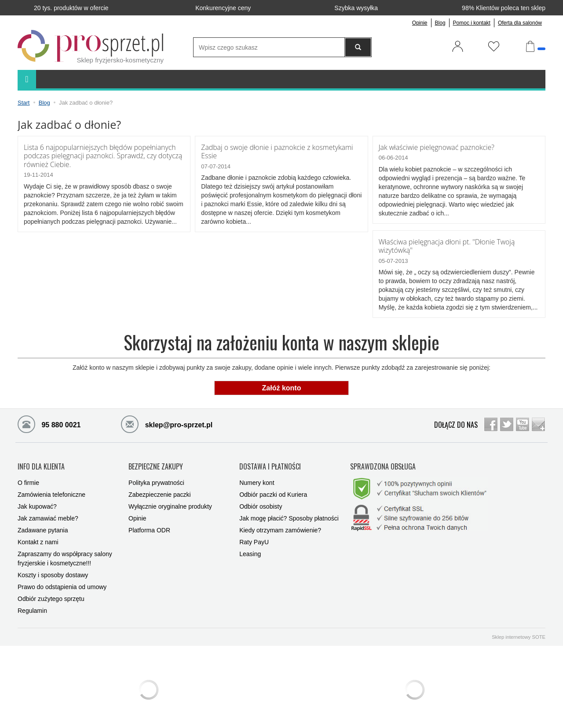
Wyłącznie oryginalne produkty (170, 501)
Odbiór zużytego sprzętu (51, 593)
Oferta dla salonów (520, 23)
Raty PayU (254, 536)
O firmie (28, 477)
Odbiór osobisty (261, 501)
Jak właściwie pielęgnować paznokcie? (435, 147)
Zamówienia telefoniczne (51, 489)
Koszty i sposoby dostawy (53, 569)
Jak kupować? (37, 501)
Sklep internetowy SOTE (519, 631)
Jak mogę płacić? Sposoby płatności (289, 513)
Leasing (250, 548)
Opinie (420, 23)
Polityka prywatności (156, 477)
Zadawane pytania (43, 524)
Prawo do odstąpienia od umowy (62, 581)
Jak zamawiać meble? (48, 513)
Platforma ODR (149, 524)
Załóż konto (282, 387)
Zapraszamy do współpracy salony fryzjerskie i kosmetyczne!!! (65, 553)
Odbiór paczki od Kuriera (273, 489)
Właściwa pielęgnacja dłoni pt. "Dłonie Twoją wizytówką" (445, 245)
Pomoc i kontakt (472, 23)
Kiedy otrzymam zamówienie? (280, 524)
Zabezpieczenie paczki (160, 489)
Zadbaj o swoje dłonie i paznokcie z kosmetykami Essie (275, 151)
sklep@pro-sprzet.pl (167, 422)
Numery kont (257, 477)
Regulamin (32, 605)
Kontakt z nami (38, 536)
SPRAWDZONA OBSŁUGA (383, 463)
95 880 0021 (49, 422)
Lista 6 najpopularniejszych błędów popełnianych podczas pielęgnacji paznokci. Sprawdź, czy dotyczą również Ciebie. (101, 155)
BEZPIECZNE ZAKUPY (156, 463)
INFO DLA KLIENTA (41, 463)
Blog (440, 23)
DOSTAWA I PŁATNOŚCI (270, 463)
